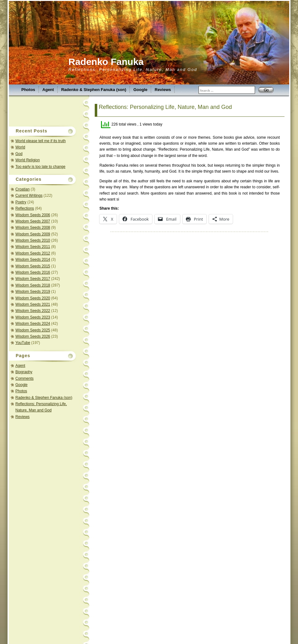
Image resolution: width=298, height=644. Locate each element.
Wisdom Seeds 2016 (33, 272)
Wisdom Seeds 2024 (33, 324)
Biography (24, 372)
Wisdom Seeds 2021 (33, 304)
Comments (24, 378)
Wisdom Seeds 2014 (33, 260)
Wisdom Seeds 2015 (33, 266)
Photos (28, 90)
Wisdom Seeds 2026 (33, 336)
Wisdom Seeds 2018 (33, 285)
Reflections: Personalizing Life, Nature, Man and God (165, 107)
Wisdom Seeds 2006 (33, 215)
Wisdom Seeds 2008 (33, 228)
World (20, 147)
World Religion (28, 160)
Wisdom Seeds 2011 (33, 247)
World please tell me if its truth (41, 141)
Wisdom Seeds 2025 (33, 330)
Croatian (22, 189)
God (19, 154)
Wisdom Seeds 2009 (33, 234)
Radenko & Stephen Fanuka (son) (94, 90)
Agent (48, 90)
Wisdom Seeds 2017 (33, 279)
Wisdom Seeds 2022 (33, 311)
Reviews (163, 90)
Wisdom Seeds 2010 (33, 240)
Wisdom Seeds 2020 (33, 298)
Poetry (21, 202)
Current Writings (29, 196)
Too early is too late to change (40, 167)
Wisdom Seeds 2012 (33, 253)
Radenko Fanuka (106, 62)
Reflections (25, 208)
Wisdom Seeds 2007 (33, 221)
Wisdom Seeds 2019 (33, 292)
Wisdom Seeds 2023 (33, 317)
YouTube (23, 343)
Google (140, 90)
